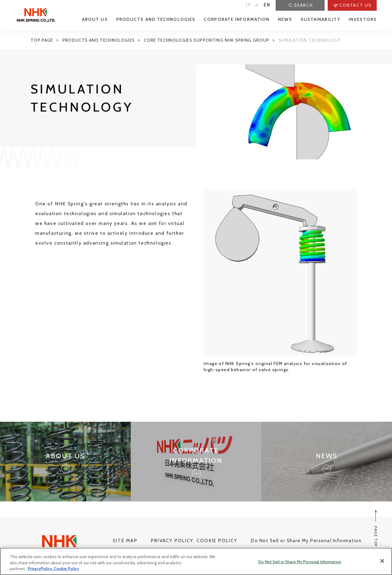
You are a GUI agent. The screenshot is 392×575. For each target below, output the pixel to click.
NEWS (285, 19)
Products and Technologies (100, 40)
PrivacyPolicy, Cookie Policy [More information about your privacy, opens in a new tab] (53, 569)
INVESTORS (363, 19)
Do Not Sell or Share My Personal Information (306, 541)
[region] (196, 561)
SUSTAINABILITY (320, 19)
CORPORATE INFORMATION (237, 19)
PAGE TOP (376, 528)
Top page (42, 40)
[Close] (382, 561)
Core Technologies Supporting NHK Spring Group (210, 40)
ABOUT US (95, 19)
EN (267, 5)
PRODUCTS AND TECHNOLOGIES (156, 19)
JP (249, 5)
